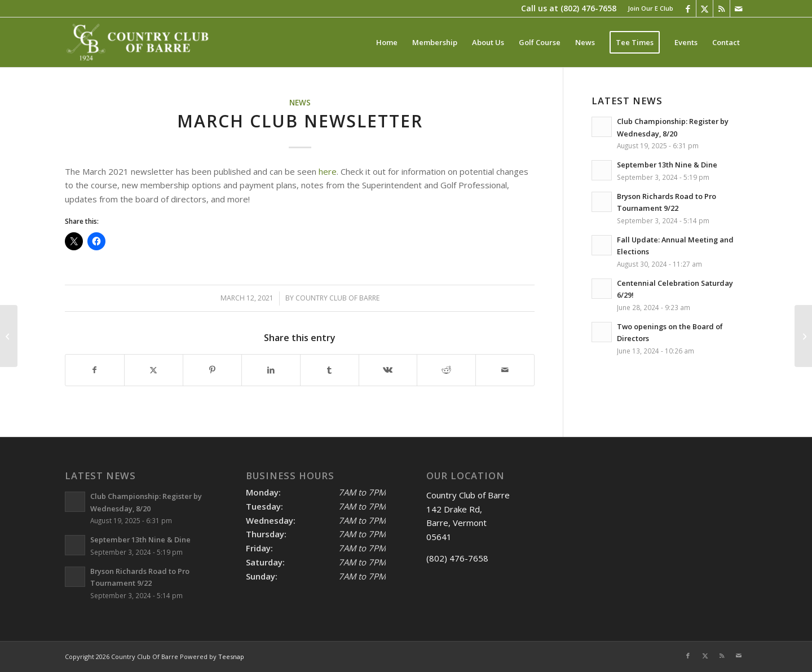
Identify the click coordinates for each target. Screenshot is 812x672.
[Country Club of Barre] (139, 42)
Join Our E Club (650, 8)
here (328, 171)
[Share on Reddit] (446, 370)
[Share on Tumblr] (330, 370)
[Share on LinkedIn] (271, 370)
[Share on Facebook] (95, 370)
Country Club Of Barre (337, 298)
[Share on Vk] (388, 370)
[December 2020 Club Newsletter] (9, 336)
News (300, 103)
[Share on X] (154, 370)
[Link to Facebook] (688, 8)
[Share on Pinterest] (212, 370)
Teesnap (231, 656)
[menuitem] (648, 8)
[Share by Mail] (505, 370)
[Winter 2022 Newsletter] (803, 336)
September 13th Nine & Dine (667, 165)
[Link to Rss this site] (721, 8)
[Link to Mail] (739, 8)
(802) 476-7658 (588, 8)
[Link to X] (705, 8)
